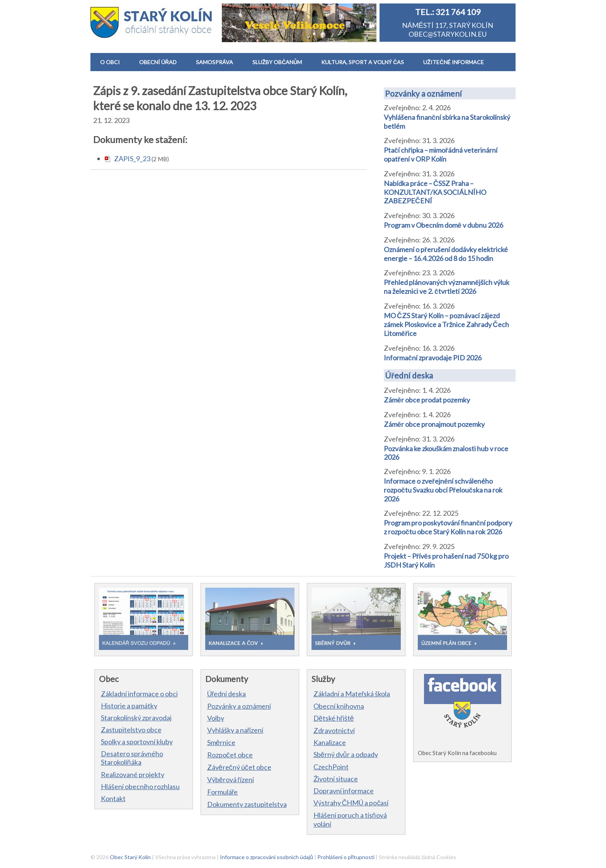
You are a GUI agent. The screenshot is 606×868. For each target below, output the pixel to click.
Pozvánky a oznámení (423, 93)
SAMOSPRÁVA (214, 62)
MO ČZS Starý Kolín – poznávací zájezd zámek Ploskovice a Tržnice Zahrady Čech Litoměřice (446, 324)
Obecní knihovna (339, 706)
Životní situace (336, 779)
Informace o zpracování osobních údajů (266, 857)
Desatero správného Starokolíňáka (132, 758)
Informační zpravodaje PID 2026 (433, 358)
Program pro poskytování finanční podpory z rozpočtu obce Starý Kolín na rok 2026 (448, 527)
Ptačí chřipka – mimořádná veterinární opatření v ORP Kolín (441, 154)
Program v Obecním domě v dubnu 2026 (443, 225)
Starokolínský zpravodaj (136, 718)
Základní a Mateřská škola (352, 694)
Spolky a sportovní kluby (137, 742)
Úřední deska (409, 375)
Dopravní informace (344, 791)
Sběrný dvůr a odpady (346, 754)
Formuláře (223, 792)
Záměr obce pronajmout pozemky (434, 424)
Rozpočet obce (230, 755)
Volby (216, 718)
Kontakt (113, 798)
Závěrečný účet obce (239, 767)
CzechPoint (331, 767)
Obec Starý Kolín (130, 857)
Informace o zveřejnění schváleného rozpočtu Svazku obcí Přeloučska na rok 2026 (443, 490)
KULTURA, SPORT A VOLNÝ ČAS (363, 62)
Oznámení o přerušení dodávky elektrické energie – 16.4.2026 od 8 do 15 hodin (446, 254)
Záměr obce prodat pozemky (427, 400)
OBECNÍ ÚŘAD (158, 62)
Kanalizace (330, 742)
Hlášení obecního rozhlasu (140, 786)
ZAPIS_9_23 (132, 159)
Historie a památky (129, 706)
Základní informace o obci (139, 694)
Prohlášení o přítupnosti (346, 857)
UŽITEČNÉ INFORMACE (453, 62)
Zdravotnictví (334, 730)
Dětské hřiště (334, 718)
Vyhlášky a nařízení (235, 730)
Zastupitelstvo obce (131, 730)
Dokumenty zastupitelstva (247, 804)
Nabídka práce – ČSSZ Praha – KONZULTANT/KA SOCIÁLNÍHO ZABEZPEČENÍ (435, 192)
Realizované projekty (133, 774)
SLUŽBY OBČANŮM (277, 62)
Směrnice (221, 742)
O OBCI (110, 62)
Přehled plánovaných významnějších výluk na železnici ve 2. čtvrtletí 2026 (447, 287)
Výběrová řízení (231, 779)
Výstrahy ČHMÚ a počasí (351, 803)
